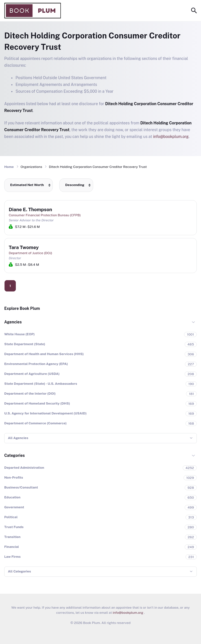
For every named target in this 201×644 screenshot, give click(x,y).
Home (9, 167)
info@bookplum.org (171, 137)
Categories (15, 455)
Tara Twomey (24, 247)
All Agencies (18, 438)
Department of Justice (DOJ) (30, 253)
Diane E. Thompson (30, 209)
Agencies (13, 322)
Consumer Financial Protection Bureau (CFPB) (45, 215)
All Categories (19, 571)
